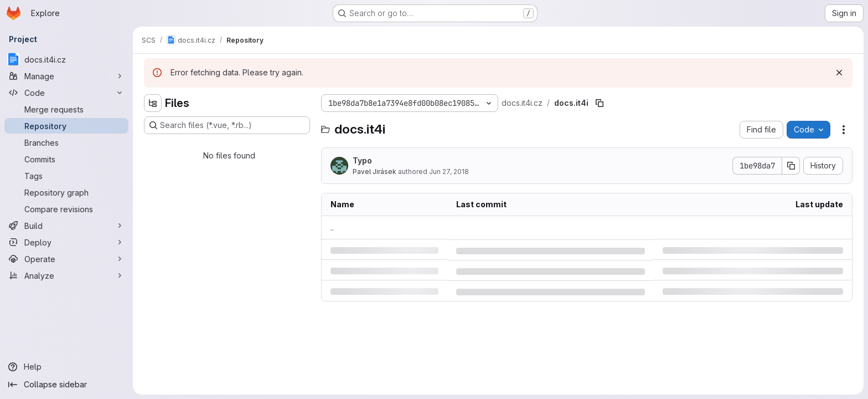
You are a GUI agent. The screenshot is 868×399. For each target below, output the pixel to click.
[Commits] (66, 159)
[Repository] (66, 126)
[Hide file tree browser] (153, 103)
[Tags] (66, 176)
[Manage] (66, 76)
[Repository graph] (66, 192)
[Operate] (66, 259)
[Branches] (66, 142)
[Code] (66, 93)
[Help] (66, 367)
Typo (362, 160)
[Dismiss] (839, 73)
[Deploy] (66, 242)
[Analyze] (66, 275)
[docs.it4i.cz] (66, 59)
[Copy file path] (600, 103)
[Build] (66, 226)
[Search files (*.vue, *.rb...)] (227, 125)
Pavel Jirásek (374, 172)
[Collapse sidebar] (66, 385)
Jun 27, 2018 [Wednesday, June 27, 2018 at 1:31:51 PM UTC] (449, 172)
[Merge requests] (66, 109)
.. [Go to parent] (332, 227)
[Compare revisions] (66, 209)
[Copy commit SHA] (791, 166)
